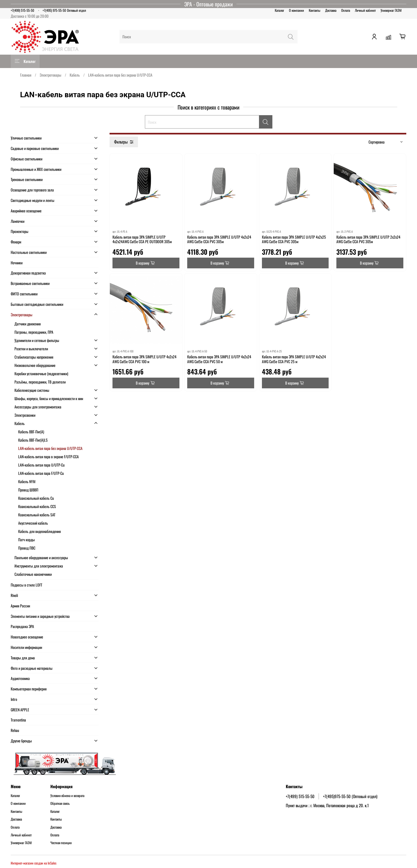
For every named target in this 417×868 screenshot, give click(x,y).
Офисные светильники (27, 159)
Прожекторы (20, 231)
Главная (26, 75)
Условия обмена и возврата (67, 796)
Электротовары (50, 75)
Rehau (15, 730)
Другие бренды (21, 741)
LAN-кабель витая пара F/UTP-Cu (41, 473)
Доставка (331, 10)
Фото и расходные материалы (32, 668)
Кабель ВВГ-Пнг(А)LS (33, 440)
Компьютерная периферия (29, 689)
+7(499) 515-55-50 (22, 10)
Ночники (17, 263)
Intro (14, 699)
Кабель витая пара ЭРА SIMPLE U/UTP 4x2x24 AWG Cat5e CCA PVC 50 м (219, 359)
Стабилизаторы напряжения (34, 357)
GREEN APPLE (20, 710)
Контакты (315, 10)
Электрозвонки (25, 415)
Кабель (75, 75)
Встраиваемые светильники (30, 283)
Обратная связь (60, 803)
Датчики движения (28, 324)
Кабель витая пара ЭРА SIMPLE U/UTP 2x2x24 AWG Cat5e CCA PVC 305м (368, 239)
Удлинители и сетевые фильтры (37, 340)
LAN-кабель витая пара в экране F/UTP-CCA (48, 456)
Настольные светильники (29, 252)
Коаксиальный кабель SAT (37, 515)
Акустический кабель (33, 523)
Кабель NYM (27, 481)
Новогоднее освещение (27, 637)
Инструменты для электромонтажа (39, 566)
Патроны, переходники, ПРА (34, 332)
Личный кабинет (365, 10)
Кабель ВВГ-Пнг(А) (31, 432)
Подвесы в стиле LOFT (27, 585)
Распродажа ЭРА (22, 626)
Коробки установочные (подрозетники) (41, 373)
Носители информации (26, 647)
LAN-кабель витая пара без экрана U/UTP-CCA (50, 448)
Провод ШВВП (28, 490)
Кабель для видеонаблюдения (40, 531)
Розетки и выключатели (31, 349)
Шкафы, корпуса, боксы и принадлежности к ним (49, 398)
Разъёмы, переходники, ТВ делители (40, 382)
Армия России (20, 606)
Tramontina (18, 720)
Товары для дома (23, 658)
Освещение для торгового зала (32, 190)
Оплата (346, 10)
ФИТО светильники (24, 294)
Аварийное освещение (26, 211)
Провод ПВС (27, 548)
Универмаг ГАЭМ (391, 10)
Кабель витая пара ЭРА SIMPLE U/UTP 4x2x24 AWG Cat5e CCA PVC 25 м (294, 359)
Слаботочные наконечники (33, 574)
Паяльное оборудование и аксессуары (41, 557)
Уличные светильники (26, 138)
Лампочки (18, 221)
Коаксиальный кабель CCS (37, 506)
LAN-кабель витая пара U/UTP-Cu (41, 465)
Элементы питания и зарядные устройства (40, 616)
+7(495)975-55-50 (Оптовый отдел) (350, 796)
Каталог (279, 10)
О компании (296, 10)
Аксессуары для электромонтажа (38, 407)
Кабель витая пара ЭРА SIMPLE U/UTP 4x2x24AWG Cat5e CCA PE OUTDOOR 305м (142, 239)
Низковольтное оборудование (35, 365)
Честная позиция (61, 843)
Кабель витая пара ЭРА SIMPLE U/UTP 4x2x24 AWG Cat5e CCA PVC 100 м (144, 359)
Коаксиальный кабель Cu (36, 498)
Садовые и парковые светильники (35, 148)
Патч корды (27, 540)
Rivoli (14, 595)
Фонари (16, 242)
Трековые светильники (27, 179)
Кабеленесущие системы (32, 390)
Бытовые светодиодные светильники (37, 304)
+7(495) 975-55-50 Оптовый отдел (64, 10)
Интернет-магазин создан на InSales (34, 863)
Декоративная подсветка (28, 273)
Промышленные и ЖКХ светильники (36, 169)
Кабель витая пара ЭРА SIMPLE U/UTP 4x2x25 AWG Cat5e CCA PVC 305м (294, 239)
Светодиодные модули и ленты (33, 200)
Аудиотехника (20, 678)
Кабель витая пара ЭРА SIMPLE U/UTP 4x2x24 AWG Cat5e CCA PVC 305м (219, 239)
